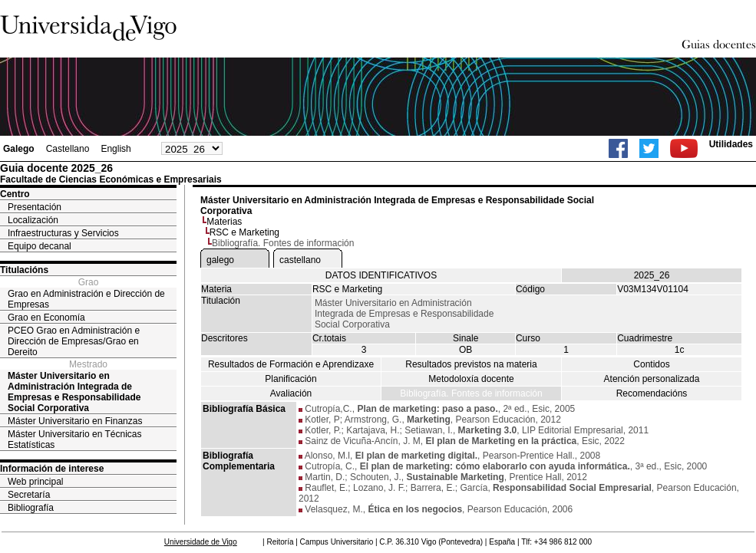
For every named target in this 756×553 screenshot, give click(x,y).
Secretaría (29, 495)
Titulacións (24, 270)
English (116, 149)
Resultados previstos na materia (471, 364)
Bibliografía (31, 508)
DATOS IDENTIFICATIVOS (381, 275)
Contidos (651, 364)
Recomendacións (652, 393)
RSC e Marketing (244, 232)
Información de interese (52, 469)
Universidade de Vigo (201, 542)
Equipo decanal (40, 246)
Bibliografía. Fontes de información (471, 393)
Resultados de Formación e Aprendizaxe (291, 364)
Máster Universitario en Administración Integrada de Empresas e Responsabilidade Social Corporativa (74, 392)
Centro (15, 194)
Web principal (35, 482)
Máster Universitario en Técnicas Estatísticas (75, 439)
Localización (33, 220)
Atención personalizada (652, 379)
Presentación (35, 207)
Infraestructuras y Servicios (63, 233)
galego (220, 260)
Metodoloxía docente (471, 379)
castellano (300, 260)
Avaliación (291, 393)
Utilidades (731, 144)
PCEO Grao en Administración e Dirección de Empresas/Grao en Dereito (74, 341)
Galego (19, 149)
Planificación (291, 379)
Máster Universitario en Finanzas (75, 421)
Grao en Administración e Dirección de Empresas (86, 299)
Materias (224, 222)
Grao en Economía (46, 318)
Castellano (68, 149)
